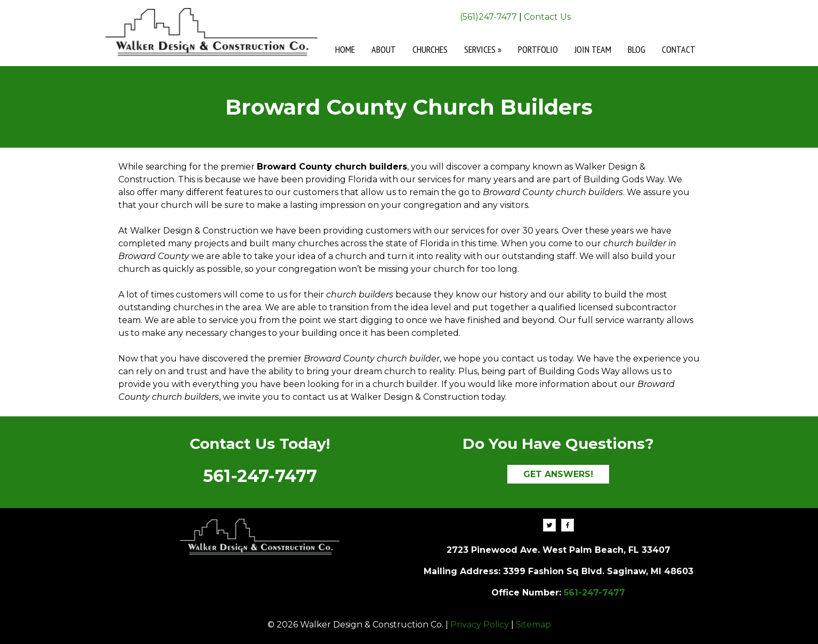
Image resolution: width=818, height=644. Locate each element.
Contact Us (547, 17)
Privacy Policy (480, 625)
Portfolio (538, 49)
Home (345, 49)
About (384, 49)
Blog (637, 49)
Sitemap (533, 625)
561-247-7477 (260, 476)
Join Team (593, 49)
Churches (430, 49)
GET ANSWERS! (558, 474)
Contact (679, 49)
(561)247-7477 (488, 17)
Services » (483, 49)
